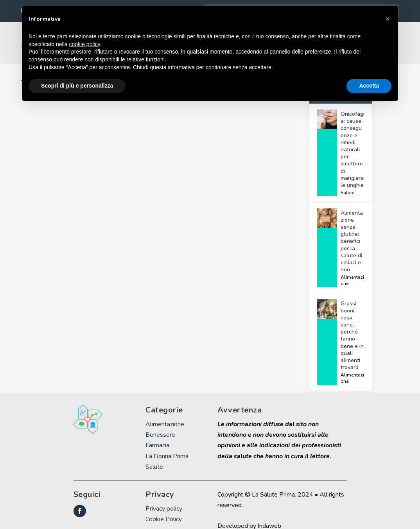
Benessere (160, 424)
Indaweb (269, 515)
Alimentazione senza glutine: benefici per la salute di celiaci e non (352, 231)
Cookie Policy (164, 509)
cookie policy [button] (85, 44)
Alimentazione (352, 270)
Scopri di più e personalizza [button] (77, 86)
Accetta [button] (369, 86)
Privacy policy (164, 498)
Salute (347, 182)
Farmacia (157, 435)
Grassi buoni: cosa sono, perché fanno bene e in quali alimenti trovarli (352, 325)
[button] (388, 19)
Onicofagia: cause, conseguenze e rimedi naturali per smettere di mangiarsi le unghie (353, 139)
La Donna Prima (167, 445)
